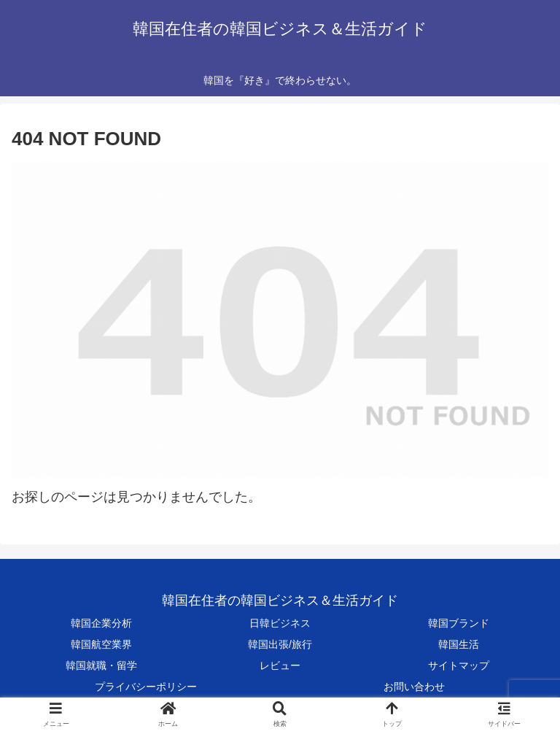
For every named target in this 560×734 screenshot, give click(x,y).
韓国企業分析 (101, 623)
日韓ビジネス (280, 623)
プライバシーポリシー (146, 687)
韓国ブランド (459, 623)
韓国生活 (459, 644)
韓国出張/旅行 (280, 644)
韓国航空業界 (101, 644)
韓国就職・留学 (101, 665)
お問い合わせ (414, 687)
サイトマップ (459, 665)
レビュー (280, 665)
